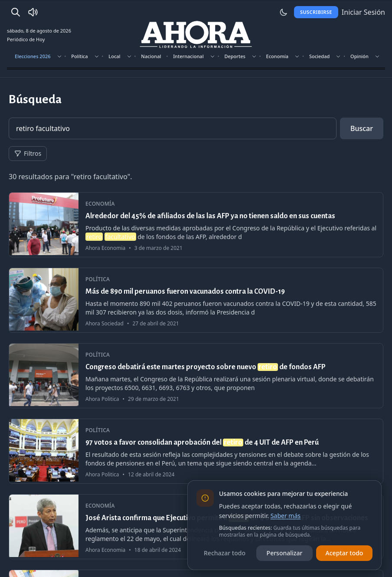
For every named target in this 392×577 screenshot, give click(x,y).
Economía (278, 56)
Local (114, 56)
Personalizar (285, 553)
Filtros (28, 153)
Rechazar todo (225, 553)
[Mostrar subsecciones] (59, 56)
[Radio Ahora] (33, 12)
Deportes (235, 56)
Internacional (188, 56)
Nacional (151, 56)
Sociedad (319, 56)
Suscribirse (316, 12)
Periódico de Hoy (26, 39)
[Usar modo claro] (284, 12)
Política (79, 56)
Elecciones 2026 (33, 56)
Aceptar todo (345, 553)
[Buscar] (16, 12)
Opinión (359, 56)
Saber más (286, 516)
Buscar (362, 128)
